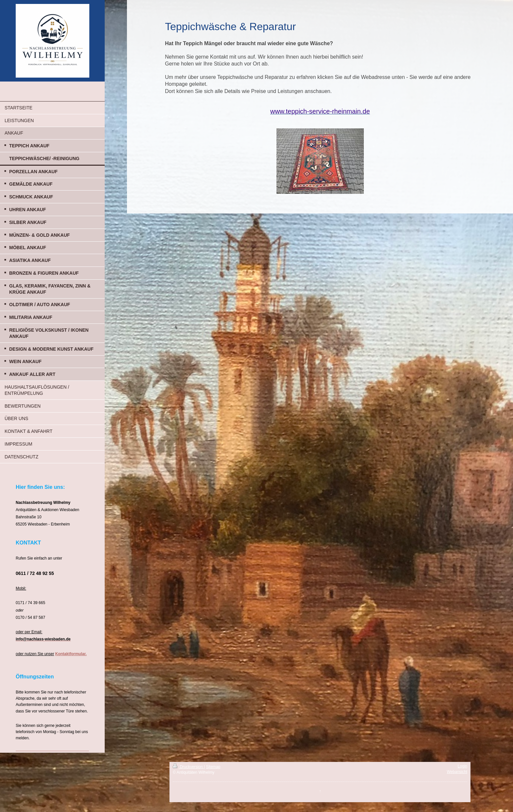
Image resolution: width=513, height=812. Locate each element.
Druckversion (188, 767)
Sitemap (213, 767)
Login (462, 766)
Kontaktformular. (71, 654)
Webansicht (457, 772)
